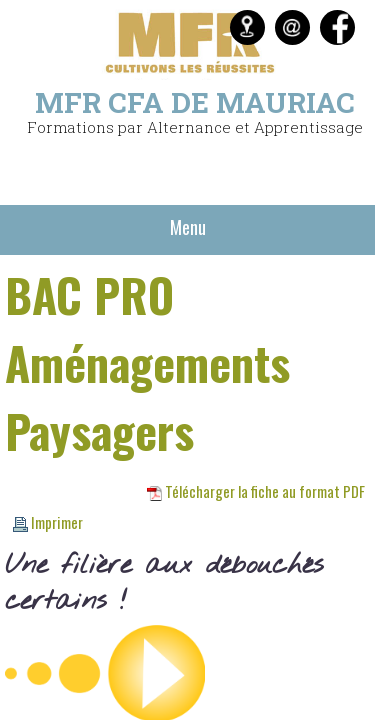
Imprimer (48, 522)
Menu (188, 227)
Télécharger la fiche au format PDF (256, 491)
